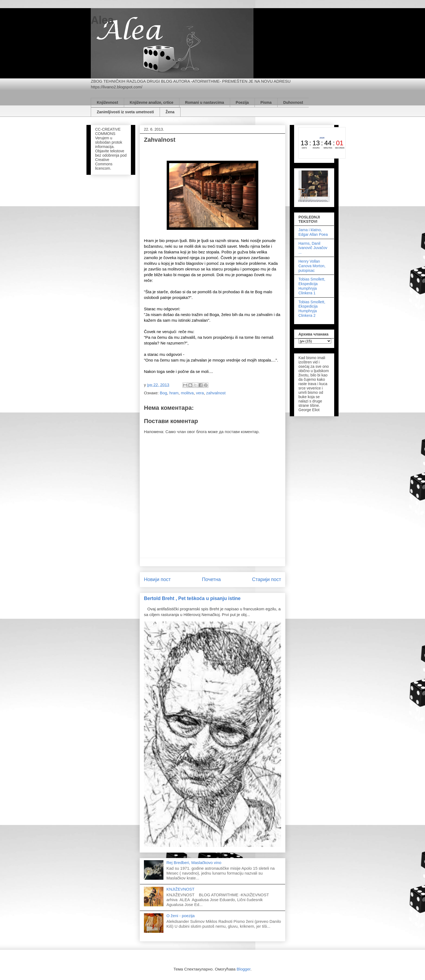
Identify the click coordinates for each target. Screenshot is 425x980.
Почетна (211, 579)
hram (174, 393)
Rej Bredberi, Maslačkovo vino (194, 863)
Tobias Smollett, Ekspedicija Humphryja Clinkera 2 (312, 309)
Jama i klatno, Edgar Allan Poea (313, 232)
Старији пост (267, 579)
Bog (164, 393)
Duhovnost (293, 102)
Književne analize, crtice (152, 102)
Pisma (266, 102)
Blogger (244, 969)
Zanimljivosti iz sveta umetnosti (125, 112)
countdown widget (322, 143)
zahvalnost (216, 393)
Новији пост (157, 579)
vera (200, 393)
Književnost (107, 102)
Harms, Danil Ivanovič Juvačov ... (313, 248)
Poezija (242, 102)
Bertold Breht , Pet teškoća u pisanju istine (192, 598)
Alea (102, 20)
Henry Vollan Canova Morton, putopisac (312, 266)
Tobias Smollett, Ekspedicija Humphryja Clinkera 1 (312, 286)
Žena (170, 112)
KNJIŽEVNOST (180, 889)
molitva (187, 393)
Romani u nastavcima (205, 102)
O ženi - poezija (181, 916)
